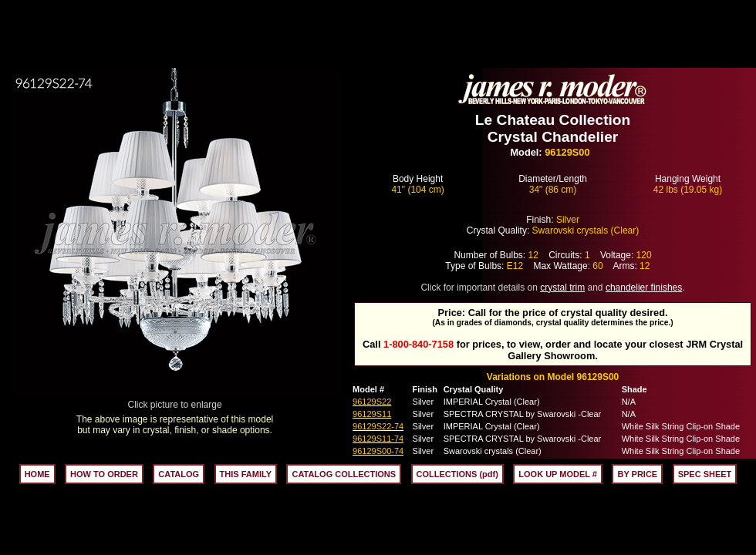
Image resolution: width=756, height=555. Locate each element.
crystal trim (562, 288)
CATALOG (179, 474)
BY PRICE (637, 474)
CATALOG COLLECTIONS (344, 474)
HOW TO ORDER (104, 474)
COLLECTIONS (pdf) (457, 474)
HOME (37, 474)
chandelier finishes (644, 288)
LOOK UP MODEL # (558, 474)
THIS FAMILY (246, 474)
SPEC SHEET (705, 474)
